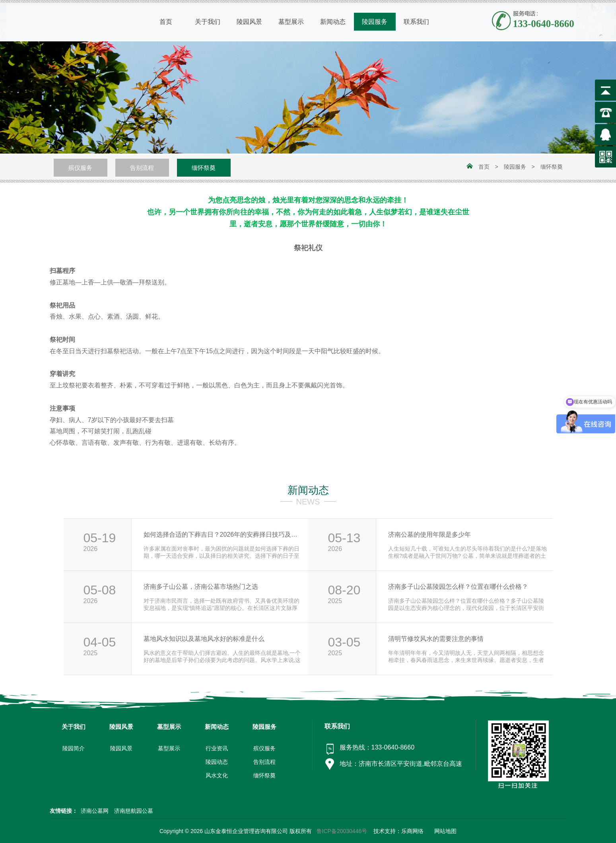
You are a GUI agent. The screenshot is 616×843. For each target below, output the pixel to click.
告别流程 (142, 168)
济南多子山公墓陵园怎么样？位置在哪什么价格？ (458, 587)
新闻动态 (308, 490)
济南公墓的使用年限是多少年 (429, 534)
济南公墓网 (95, 811)
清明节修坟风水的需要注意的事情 (436, 639)
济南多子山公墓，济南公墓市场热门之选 (201, 587)
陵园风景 (121, 748)
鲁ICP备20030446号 (342, 831)
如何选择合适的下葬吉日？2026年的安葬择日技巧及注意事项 (223, 534)
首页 (484, 167)
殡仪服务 (80, 168)
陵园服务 (515, 167)
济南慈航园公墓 (134, 811)
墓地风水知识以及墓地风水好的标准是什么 (204, 639)
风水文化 (217, 775)
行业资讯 (217, 748)
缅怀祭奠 (204, 168)
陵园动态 (217, 762)
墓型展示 (169, 748)
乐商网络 (412, 831)
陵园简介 (74, 748)
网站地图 (445, 831)
